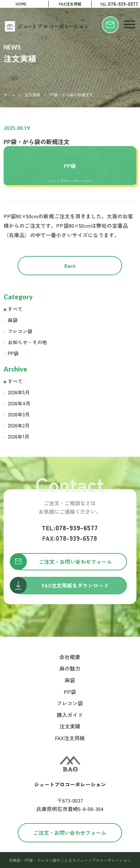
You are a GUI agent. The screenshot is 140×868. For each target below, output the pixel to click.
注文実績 (32, 95)
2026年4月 (19, 403)
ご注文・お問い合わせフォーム (70, 833)
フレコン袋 (20, 331)
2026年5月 (19, 392)
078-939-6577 (70, 528)
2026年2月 (19, 425)
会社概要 (70, 657)
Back (70, 265)
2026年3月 (19, 414)
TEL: (119, 4)
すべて (15, 309)
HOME (21, 4)
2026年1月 (19, 436)
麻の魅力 (70, 668)
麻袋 (13, 320)
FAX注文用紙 (70, 4)
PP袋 (13, 353)
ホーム (9, 95)
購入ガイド (70, 715)
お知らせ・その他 (27, 342)
